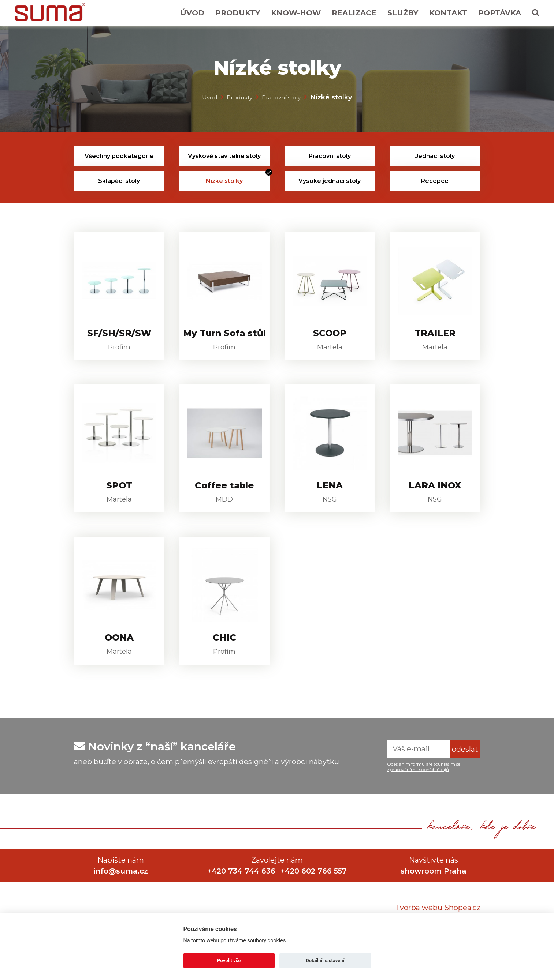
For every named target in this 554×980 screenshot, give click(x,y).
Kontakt (448, 13)
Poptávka (500, 13)
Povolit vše (229, 960)
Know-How (296, 13)
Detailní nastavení (325, 960)
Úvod (192, 13)
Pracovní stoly (285, 97)
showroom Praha (434, 898)
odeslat (465, 776)
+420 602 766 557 (315, 898)
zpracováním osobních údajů (418, 797)
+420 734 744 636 (240, 898)
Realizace (354, 13)
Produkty (238, 13)
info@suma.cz (121, 898)
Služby (403, 13)
